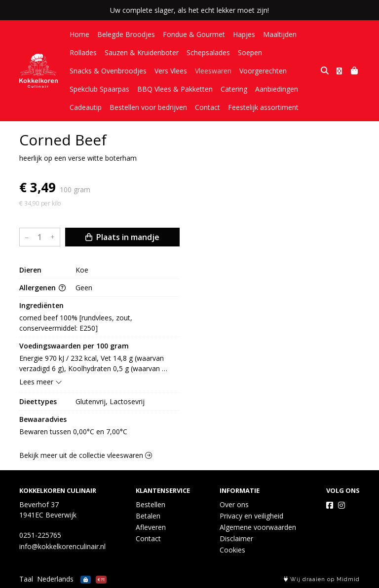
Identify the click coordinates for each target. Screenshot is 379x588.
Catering (234, 89)
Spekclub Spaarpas (99, 89)
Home (79, 34)
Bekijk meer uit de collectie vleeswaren (86, 455)
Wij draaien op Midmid (322, 579)
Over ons (234, 504)
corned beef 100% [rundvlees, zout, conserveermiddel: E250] (77, 323)
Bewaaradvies (43, 419)
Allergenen (42, 288)
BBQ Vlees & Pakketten (175, 89)
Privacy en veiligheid (251, 516)
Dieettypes (38, 401)
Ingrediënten (41, 305)
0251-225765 (40, 535)
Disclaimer (236, 538)
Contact (208, 107)
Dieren (30, 270)
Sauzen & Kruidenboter (142, 52)
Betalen (148, 516)
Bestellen (151, 504)
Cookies (232, 550)
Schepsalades (208, 52)
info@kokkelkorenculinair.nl (62, 546)
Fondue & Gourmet (194, 34)
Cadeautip (86, 107)
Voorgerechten (263, 71)
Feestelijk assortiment (263, 107)
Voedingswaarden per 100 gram (74, 346)
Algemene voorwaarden (258, 527)
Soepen (250, 52)
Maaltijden (280, 34)
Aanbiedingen (277, 89)
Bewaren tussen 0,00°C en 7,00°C (73, 432)
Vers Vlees (171, 71)
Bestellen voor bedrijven (148, 107)
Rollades (83, 52)
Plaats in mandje (122, 237)
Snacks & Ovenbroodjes (108, 71)
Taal (26, 579)
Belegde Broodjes (126, 34)
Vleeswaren (213, 71)
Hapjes (244, 34)
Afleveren (151, 527)
